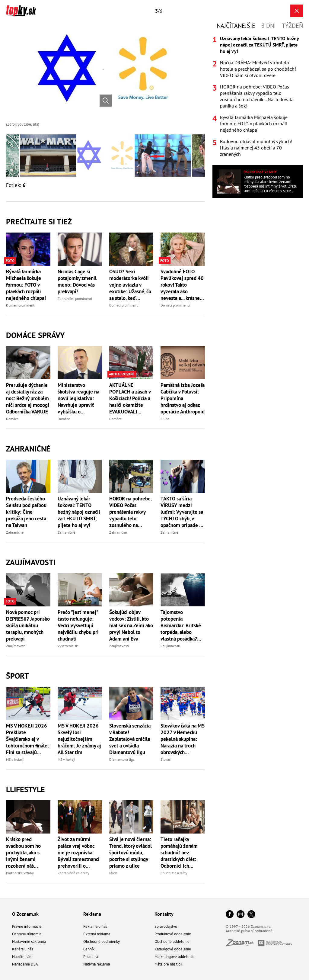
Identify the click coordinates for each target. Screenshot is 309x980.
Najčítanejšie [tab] (236, 26)
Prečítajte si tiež (39, 222)
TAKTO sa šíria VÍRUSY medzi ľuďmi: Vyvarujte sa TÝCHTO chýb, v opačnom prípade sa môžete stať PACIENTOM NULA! (182, 512)
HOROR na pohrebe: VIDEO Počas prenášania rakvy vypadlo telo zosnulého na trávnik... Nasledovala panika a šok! (131, 512)
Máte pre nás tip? (168, 964)
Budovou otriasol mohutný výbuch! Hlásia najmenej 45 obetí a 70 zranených (256, 148)
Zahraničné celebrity (73, 873)
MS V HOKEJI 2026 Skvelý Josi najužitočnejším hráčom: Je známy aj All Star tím (79, 739)
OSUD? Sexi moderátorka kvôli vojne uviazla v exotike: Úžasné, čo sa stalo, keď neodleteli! (130, 285)
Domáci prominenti (21, 305)
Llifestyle (25, 789)
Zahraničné (28, 449)
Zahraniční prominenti (75, 299)
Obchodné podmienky (102, 941)
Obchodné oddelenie (172, 941)
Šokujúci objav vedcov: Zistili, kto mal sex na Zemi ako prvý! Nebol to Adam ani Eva (131, 625)
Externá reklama (97, 934)
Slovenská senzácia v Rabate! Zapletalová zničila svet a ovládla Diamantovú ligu (130, 739)
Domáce (12, 419)
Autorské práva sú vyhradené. (250, 931)
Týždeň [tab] (292, 26)
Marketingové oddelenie (175, 957)
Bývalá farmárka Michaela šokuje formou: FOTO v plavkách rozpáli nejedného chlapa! (26, 285)
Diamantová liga (122, 759)
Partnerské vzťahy (20, 873)
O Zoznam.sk (25, 914)
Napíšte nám (22, 957)
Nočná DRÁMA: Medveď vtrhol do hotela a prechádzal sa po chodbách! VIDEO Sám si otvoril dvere (258, 69)
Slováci (166, 759)
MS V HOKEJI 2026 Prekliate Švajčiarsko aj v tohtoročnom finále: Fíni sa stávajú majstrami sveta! (27, 739)
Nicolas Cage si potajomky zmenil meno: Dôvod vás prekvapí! (77, 281)
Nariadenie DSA (25, 964)
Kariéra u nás (22, 949)
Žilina (165, 419)
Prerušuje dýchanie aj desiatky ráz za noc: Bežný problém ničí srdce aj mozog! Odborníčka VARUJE (28, 398)
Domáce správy (35, 335)
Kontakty (164, 914)
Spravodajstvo (166, 926)
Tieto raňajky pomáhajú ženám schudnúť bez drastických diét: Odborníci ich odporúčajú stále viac (179, 853)
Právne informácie (27, 926)
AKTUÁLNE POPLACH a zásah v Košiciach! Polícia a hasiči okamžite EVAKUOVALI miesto (130, 398)
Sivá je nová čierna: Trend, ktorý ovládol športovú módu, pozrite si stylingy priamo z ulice (131, 853)
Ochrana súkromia (27, 934)
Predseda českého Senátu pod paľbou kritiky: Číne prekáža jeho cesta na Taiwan (26, 512)
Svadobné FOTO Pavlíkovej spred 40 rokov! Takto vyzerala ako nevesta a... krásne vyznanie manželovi (182, 285)
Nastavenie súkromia (29, 941)
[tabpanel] (258, 96)
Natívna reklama (97, 964)
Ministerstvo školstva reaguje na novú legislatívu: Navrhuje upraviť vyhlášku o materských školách (79, 398)
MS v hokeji (15, 759)
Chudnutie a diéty (174, 873)
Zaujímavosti (31, 562)
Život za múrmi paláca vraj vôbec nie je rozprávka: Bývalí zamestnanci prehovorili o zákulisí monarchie (79, 853)
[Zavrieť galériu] (297, 11)
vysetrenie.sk (68, 646)
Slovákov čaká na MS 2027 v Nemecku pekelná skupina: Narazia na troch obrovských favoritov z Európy (183, 739)
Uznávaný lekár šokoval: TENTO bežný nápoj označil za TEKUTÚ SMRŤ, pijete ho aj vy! (79, 512)
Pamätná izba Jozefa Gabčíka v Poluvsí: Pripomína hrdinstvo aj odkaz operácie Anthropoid (183, 398)
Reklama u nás (95, 926)
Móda (113, 873)
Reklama (92, 914)
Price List (91, 957)
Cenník (89, 949)
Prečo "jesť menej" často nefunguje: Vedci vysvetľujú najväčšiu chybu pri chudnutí (78, 625)
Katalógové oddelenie (173, 949)
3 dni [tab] (269, 26)
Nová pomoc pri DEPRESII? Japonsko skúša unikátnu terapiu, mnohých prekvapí (28, 625)
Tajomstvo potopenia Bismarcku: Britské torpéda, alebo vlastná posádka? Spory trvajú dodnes (182, 625)
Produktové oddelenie (173, 934)
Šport (18, 676)
